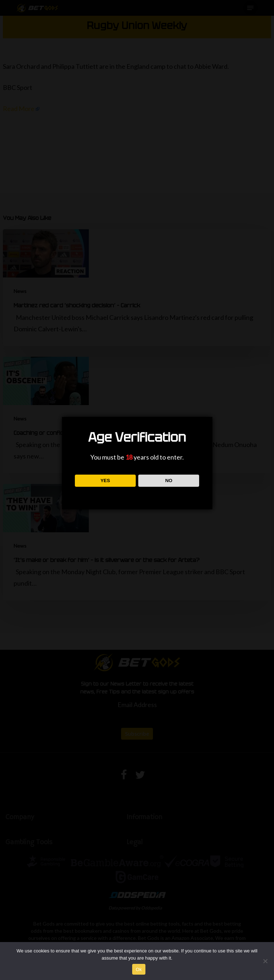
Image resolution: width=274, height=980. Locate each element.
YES (105, 481)
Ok (139, 969)
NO (169, 481)
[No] (265, 961)
